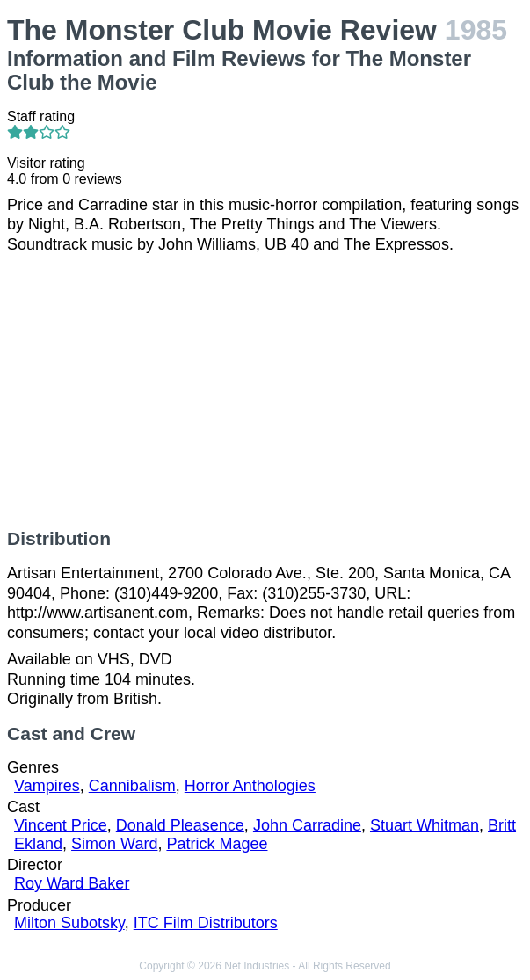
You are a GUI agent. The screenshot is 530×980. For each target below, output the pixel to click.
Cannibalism (132, 786)
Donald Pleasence (180, 825)
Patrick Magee (217, 844)
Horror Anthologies (250, 786)
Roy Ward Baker (72, 883)
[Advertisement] (265, 391)
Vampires (47, 786)
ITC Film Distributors (206, 923)
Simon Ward (114, 844)
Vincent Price (61, 825)
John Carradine (307, 825)
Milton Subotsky (69, 923)
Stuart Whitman (425, 825)
